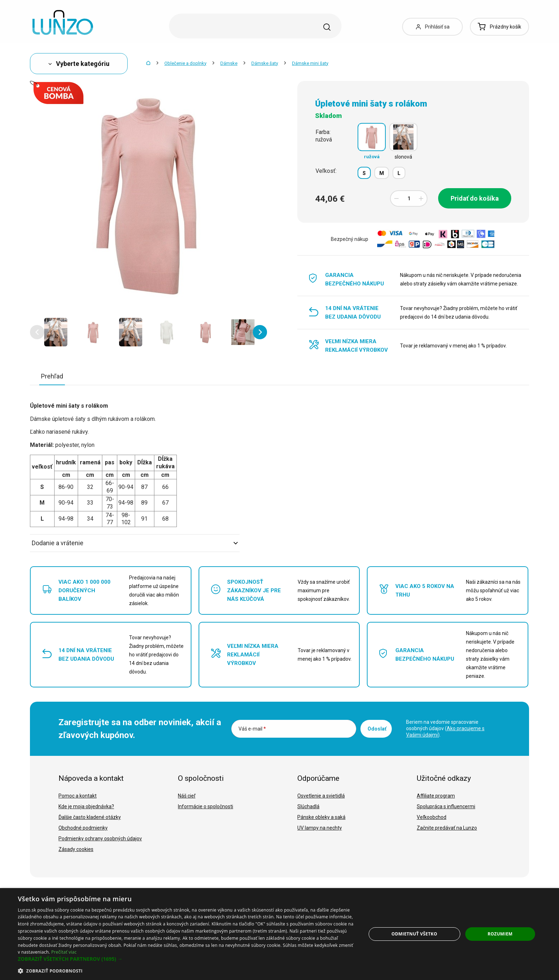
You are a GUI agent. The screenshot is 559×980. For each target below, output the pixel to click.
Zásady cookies (76, 849)
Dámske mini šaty (310, 63)
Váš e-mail (252, 729)
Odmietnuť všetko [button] (414, 934)
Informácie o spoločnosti (206, 806)
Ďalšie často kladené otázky (90, 817)
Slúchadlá (308, 806)
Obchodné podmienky (83, 828)
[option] (56, 332)
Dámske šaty (265, 63)
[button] (37, 332)
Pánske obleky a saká (321, 817)
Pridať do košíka (475, 198)
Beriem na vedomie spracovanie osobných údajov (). (445, 728)
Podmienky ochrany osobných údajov (100, 839)
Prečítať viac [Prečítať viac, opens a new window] (64, 952)
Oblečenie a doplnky (185, 63)
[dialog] (279, 934)
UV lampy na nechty (320, 828)
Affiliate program (436, 796)
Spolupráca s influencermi (446, 806)
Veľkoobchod (432, 817)
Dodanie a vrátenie (135, 543)
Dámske (229, 63)
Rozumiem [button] (500, 934)
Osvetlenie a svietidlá (321, 796)
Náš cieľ (187, 796)
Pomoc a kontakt (78, 796)
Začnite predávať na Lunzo (447, 828)
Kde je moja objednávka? (86, 806)
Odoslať (377, 729)
